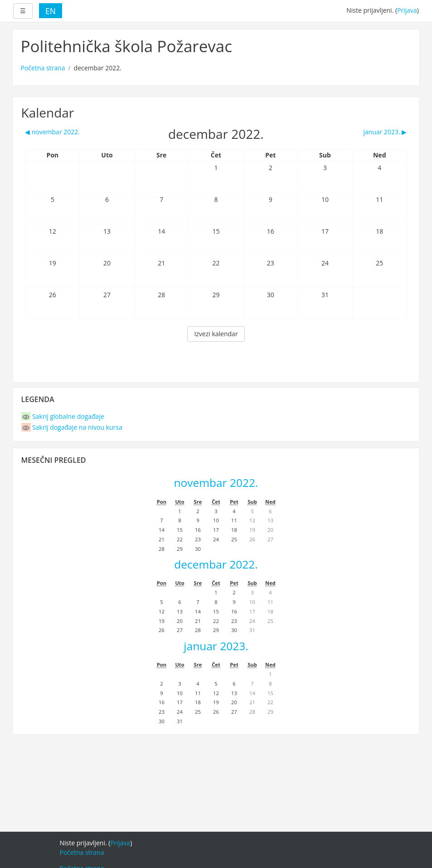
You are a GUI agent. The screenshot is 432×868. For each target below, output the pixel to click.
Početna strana (43, 68)
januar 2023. (216, 646)
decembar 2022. (216, 564)
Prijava (407, 10)
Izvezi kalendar (216, 334)
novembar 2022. (216, 483)
